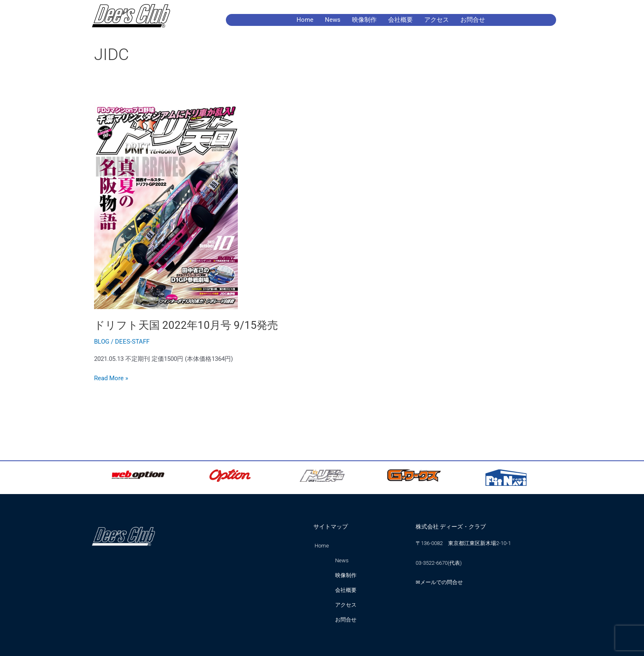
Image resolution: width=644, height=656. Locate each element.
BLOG (102, 342)
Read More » (111, 378)
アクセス (437, 20)
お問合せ (473, 20)
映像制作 (364, 20)
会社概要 (400, 20)
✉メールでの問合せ (439, 582)
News (333, 20)
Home (305, 20)
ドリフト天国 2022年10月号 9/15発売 (186, 325)
